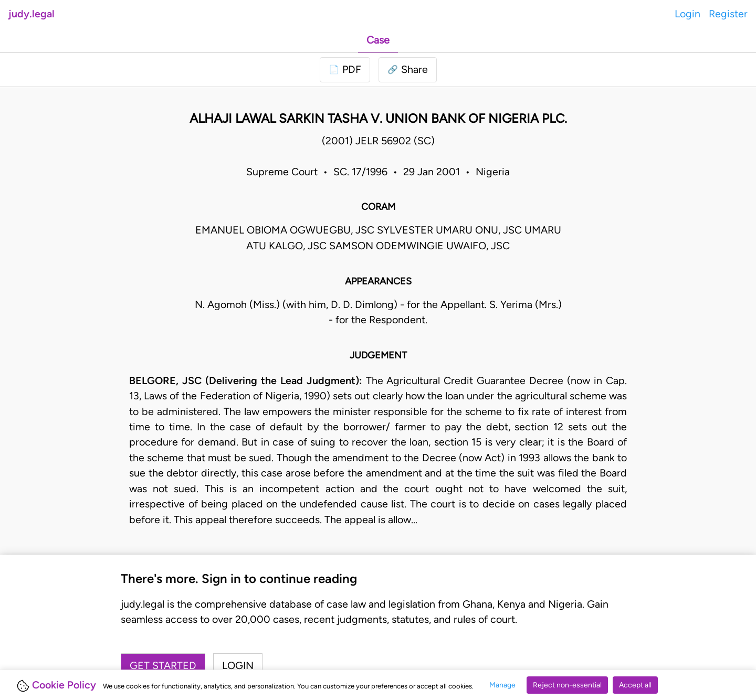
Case (378, 40)
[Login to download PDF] (345, 70)
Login (687, 14)
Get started (163, 665)
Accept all (635, 685)
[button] (408, 70)
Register (728, 14)
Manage (502, 685)
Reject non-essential (567, 685)
